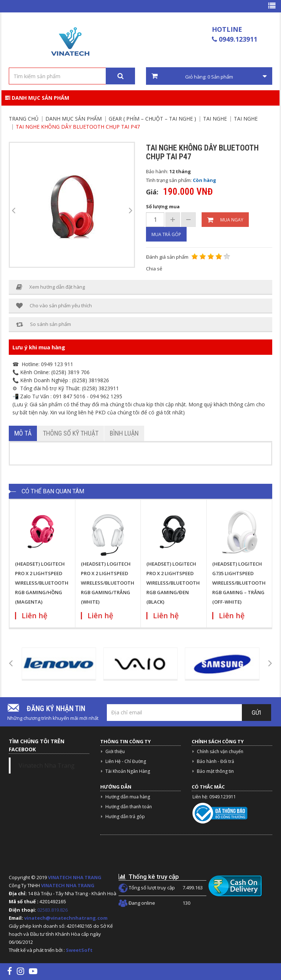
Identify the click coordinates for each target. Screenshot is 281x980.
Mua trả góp (166, 234)
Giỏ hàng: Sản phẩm (209, 76)
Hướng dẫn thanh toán (129, 807)
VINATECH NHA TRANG (75, 877)
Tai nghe (215, 119)
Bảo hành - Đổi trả (216, 761)
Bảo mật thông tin (215, 771)
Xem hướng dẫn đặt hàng (50, 287)
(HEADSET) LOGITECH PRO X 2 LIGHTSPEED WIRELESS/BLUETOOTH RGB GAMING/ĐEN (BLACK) (173, 583)
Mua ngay (225, 220)
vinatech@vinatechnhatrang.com (66, 918)
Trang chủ (24, 119)
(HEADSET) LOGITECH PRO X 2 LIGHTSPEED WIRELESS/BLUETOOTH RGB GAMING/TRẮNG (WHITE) (108, 583)
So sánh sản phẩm (44, 324)
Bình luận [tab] (124, 433)
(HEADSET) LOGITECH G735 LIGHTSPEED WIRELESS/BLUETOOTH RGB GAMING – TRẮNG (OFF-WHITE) (239, 583)
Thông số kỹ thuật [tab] (71, 433)
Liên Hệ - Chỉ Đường (126, 761)
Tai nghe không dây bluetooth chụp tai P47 (78, 127)
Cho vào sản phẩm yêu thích (54, 306)
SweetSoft (79, 950)
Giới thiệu (115, 751)
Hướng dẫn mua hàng (128, 797)
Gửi (256, 713)
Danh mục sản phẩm (37, 98)
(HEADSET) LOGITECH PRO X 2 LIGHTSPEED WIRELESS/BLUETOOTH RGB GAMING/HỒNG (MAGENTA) (42, 583)
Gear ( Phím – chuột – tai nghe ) (152, 119)
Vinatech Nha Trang (47, 766)
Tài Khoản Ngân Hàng (128, 771)
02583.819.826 (53, 910)
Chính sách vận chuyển (220, 751)
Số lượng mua (163, 206)
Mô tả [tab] (23, 433)
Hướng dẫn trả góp (125, 816)
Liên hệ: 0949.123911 (214, 797)
